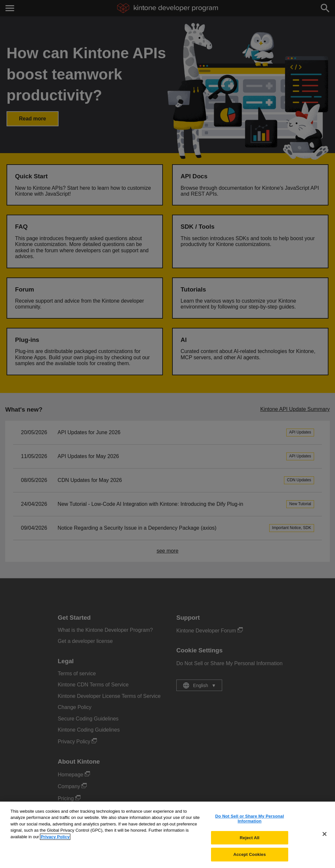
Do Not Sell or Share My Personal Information (250, 822)
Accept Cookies (249, 858)
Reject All (250, 841)
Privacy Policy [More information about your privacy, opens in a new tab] (55, 840)
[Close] (325, 838)
